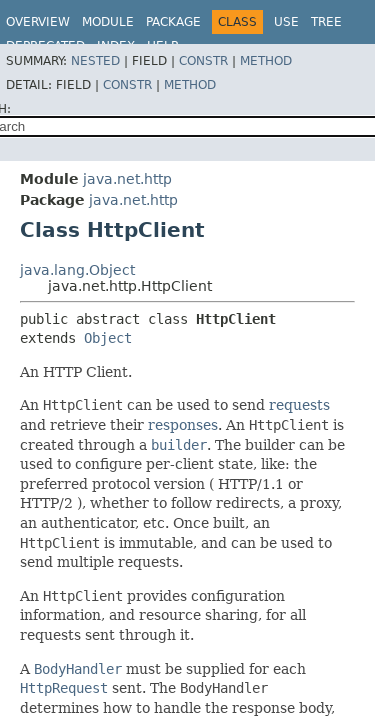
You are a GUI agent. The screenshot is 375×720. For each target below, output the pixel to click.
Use (286, 22)
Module (108, 22)
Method (266, 61)
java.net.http (127, 179)
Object (108, 338)
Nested (95, 61)
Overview (38, 22)
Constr (203, 61)
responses (183, 425)
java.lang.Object (77, 270)
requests (299, 405)
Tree (326, 22)
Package (173, 22)
